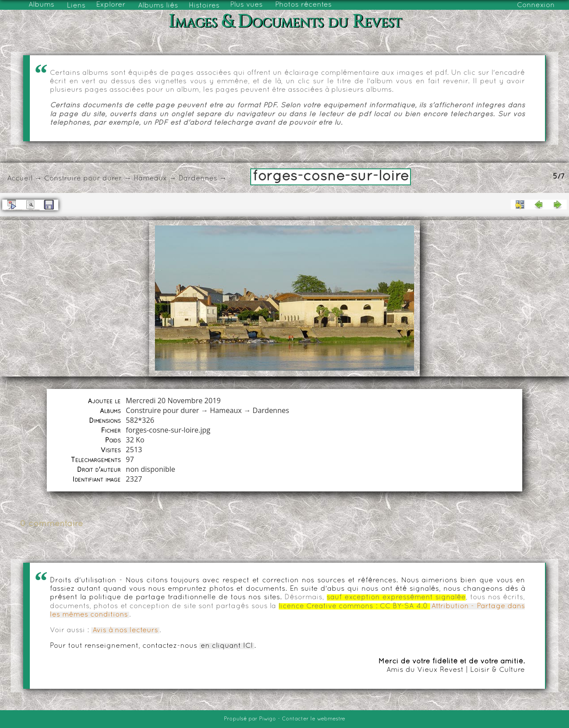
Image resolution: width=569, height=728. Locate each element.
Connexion (536, 5)
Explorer (111, 5)
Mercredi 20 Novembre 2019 (173, 401)
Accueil (20, 179)
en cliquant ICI (227, 646)
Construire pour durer (83, 179)
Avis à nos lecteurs (125, 630)
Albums (41, 5)
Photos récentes (303, 5)
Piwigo (268, 719)
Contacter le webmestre (313, 719)
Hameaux (150, 179)
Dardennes (198, 179)
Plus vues (246, 5)
